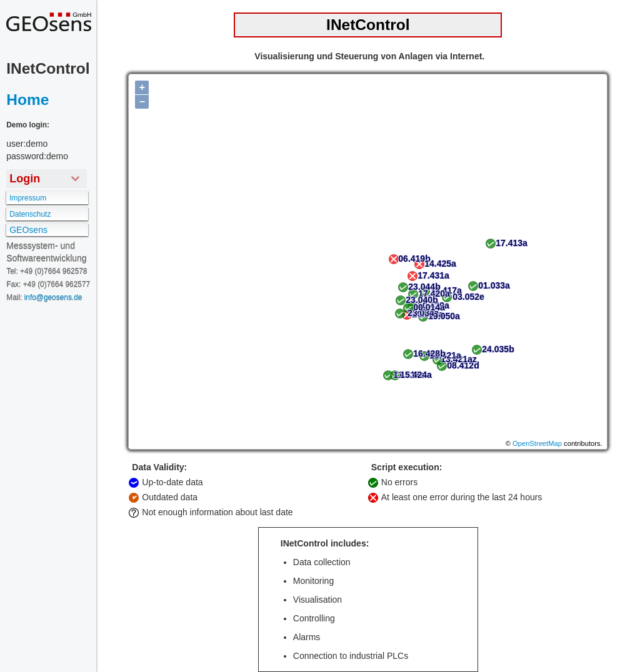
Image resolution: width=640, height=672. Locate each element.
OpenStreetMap (537, 443)
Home (27, 100)
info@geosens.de (53, 297)
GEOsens (28, 230)
